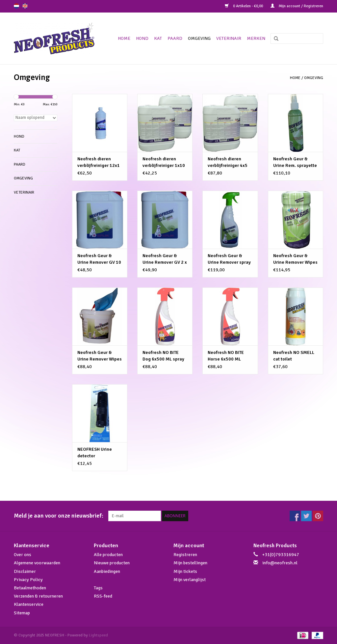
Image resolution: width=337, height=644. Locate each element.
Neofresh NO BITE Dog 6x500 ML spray (163, 356)
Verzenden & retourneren (38, 596)
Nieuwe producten (112, 563)
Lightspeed (98, 635)
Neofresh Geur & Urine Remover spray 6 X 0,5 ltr (229, 259)
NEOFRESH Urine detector (95, 453)
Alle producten (108, 555)
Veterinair (229, 38)
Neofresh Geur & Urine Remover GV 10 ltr (99, 259)
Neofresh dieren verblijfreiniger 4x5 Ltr (228, 162)
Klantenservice (29, 604)
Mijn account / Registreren (297, 6)
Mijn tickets (185, 571)
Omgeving (199, 38)
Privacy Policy (28, 580)
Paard (175, 38)
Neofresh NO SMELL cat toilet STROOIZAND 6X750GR (294, 356)
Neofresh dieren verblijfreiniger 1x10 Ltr (164, 162)
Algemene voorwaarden (37, 563)
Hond (142, 38)
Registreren (185, 555)
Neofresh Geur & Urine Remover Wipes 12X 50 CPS (295, 259)
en (25, 6)
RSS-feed (103, 596)
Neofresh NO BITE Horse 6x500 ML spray (226, 356)
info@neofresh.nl (280, 563)
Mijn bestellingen (190, 563)
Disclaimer (25, 571)
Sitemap (22, 613)
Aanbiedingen (107, 571)
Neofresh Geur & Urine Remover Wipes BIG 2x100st (100, 356)
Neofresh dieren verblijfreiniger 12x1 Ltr (99, 162)
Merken (256, 38)
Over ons (23, 555)
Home (124, 38)
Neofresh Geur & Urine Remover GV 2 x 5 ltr (165, 259)
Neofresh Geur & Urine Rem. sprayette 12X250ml (295, 162)
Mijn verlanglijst (190, 580)
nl (16, 6)
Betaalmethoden (30, 588)
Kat (158, 38)
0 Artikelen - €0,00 (244, 6)
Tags (98, 588)
